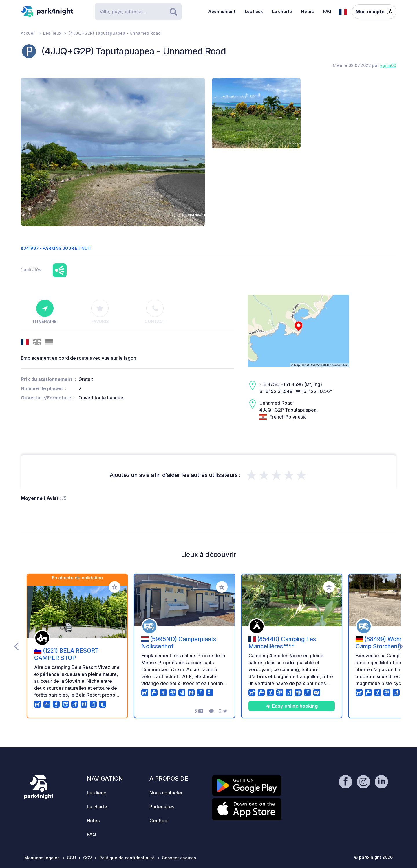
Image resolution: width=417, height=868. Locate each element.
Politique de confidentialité (127, 858)
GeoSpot (159, 821)
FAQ (327, 11)
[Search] (138, 12)
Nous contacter (166, 793)
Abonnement (222, 11)
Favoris (100, 312)
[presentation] (16, 646)
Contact (155, 312)
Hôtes (308, 11)
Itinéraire (45, 312)
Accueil (28, 33)
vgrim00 (388, 65)
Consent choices (179, 858)
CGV (88, 858)
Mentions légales (42, 858)
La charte (282, 11)
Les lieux (254, 11)
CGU (71, 858)
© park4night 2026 (373, 857)
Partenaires (162, 807)
